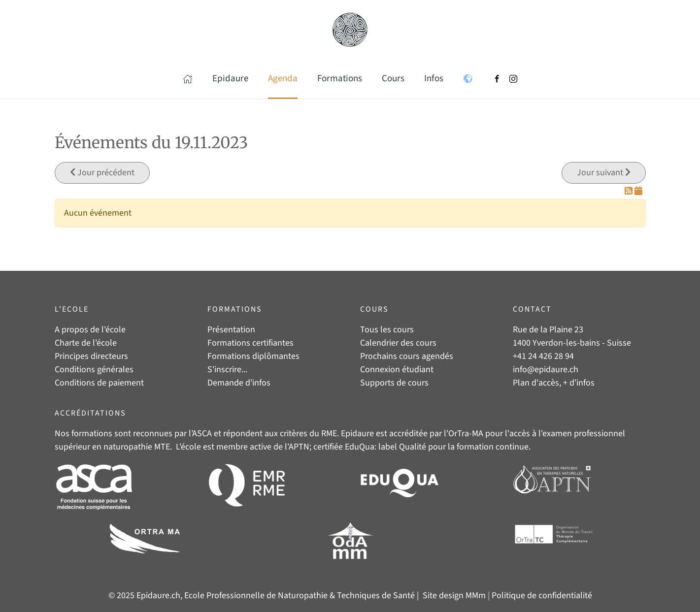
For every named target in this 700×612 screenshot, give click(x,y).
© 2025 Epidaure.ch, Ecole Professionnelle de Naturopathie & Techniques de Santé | (265, 596)
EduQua (360, 447)
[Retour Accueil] (350, 30)
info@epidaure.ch (546, 370)
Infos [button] (434, 79)
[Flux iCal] (638, 191)
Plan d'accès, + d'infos (554, 383)
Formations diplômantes (253, 356)
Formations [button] (340, 79)
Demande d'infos (239, 383)
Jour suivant (604, 173)
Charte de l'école (86, 343)
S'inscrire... (227, 370)
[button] (188, 79)
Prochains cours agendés (407, 356)
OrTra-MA (466, 434)
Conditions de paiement (99, 383)
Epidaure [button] (230, 79)
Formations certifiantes (250, 343)
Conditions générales (94, 370)
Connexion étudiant (397, 370)
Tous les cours (387, 330)
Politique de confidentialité (542, 596)
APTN (299, 447)
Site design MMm (454, 596)
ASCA (202, 434)
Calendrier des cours (398, 343)
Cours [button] (393, 79)
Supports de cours (394, 383)
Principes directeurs (91, 356)
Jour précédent (102, 173)
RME (329, 434)
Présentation (231, 330)
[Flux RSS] (630, 191)
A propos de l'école (90, 330)
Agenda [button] (283, 79)
